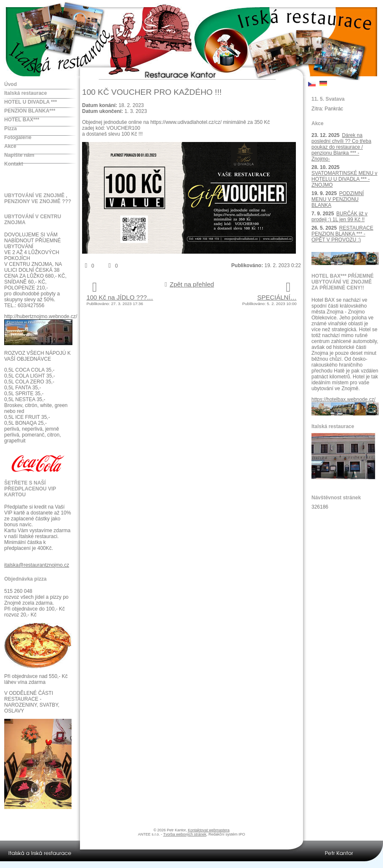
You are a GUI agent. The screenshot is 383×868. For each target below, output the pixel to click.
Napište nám (19, 155)
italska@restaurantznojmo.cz (37, 565)
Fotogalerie (18, 137)
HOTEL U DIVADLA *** (31, 102)
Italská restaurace (25, 93)
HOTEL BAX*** (22, 120)
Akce (10, 146)
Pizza (11, 129)
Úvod (11, 84)
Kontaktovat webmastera (209, 830)
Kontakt (14, 164)
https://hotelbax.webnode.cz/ (343, 399)
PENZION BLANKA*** (30, 111)
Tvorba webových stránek (185, 834)
